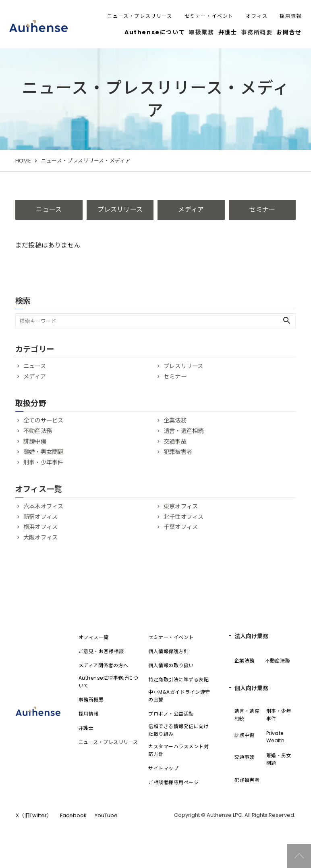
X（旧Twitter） (34, 815)
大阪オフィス (40, 537)
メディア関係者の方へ (104, 665)
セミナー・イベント (209, 16)
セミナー (262, 209)
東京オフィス (181, 506)
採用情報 (290, 16)
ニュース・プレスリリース (140, 16)
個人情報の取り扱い (171, 665)
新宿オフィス (40, 517)
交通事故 (175, 441)
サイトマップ (163, 768)
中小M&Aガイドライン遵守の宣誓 (179, 696)
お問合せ (289, 32)
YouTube (106, 815)
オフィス (257, 16)
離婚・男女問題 (43, 452)
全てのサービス (43, 420)
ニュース (49, 209)
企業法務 (175, 420)
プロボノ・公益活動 (171, 714)
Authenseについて (155, 32)
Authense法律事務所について (108, 682)
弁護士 (228, 32)
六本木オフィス (43, 506)
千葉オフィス (181, 527)
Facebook (73, 815)
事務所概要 (91, 700)
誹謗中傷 (35, 441)
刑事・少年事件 (43, 462)
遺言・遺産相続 (183, 431)
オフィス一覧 (94, 637)
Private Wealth (276, 737)
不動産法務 (38, 431)
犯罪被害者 (178, 452)
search (287, 321)
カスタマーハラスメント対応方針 (178, 750)
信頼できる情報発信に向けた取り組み (178, 730)
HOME (23, 161)
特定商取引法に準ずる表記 (178, 680)
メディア (191, 209)
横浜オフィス (40, 527)
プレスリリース (120, 209)
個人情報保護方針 (168, 651)
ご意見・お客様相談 (101, 651)
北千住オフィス (183, 517)
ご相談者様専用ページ (173, 782)
